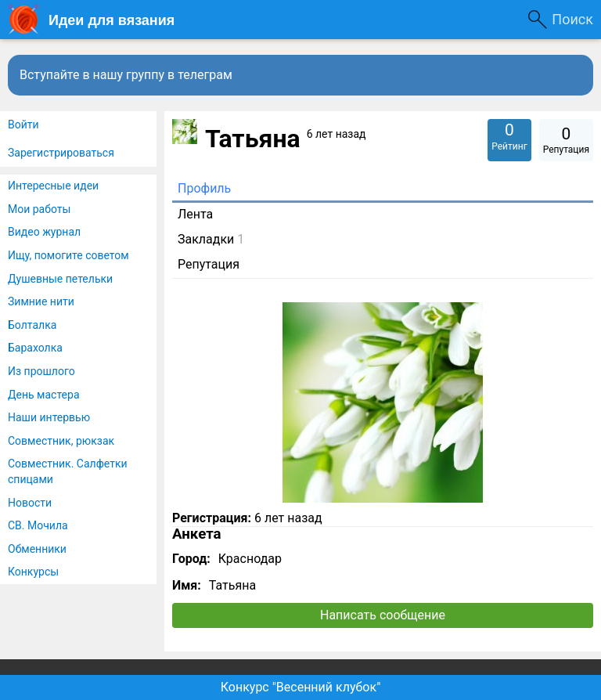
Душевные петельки (60, 279)
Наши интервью (49, 417)
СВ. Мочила (38, 525)
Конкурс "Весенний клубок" (301, 687)
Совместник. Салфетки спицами (68, 471)
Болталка (32, 325)
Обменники (37, 549)
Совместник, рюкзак (61, 441)
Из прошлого (41, 371)
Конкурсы (33, 572)
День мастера (44, 395)
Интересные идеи (53, 186)
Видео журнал (44, 232)
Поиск (572, 19)
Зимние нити (41, 301)
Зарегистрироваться (61, 153)
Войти (23, 124)
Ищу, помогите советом (68, 255)
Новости (30, 503)
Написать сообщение (383, 615)
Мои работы (39, 209)
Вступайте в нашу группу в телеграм (126, 75)
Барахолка (35, 348)
